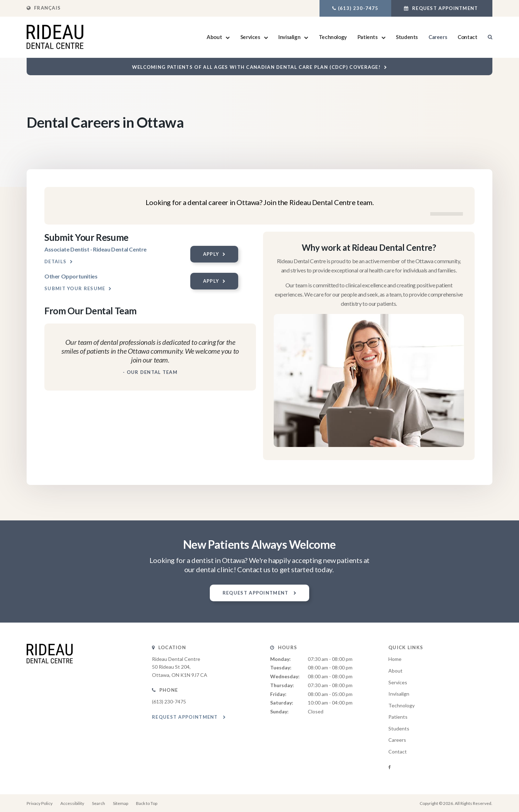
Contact (467, 37)
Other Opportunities (71, 276)
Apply (211, 254)
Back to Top (147, 803)
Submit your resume (75, 288)
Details (55, 261)
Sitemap (121, 803)
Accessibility (72, 803)
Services (250, 37)
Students (407, 37)
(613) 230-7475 (358, 8)
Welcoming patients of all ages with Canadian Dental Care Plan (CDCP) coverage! (256, 67)
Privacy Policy (40, 803)
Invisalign (289, 37)
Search (99, 803)
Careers (438, 37)
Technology (333, 37)
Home (395, 659)
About (214, 37)
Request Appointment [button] (445, 8)
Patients (368, 37)
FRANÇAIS (44, 8)
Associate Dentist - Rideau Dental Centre (95, 249)
